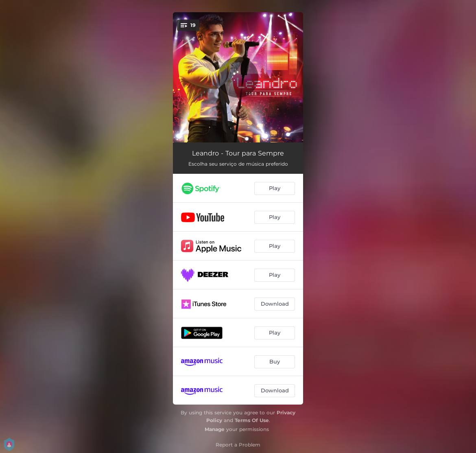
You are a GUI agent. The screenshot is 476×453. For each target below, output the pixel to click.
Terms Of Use (252, 420)
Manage (215, 429)
